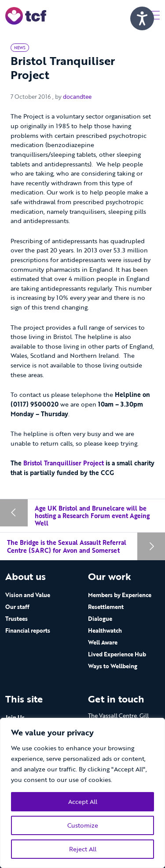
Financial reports (28, 630)
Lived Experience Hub (117, 654)
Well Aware (103, 642)
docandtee (77, 97)
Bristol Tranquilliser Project (64, 463)
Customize (83, 825)
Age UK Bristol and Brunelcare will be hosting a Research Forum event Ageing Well (92, 516)
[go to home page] (26, 15)
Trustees (16, 619)
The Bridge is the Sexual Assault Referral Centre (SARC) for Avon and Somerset (67, 546)
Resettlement (106, 607)
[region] (82, 793)
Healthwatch (105, 630)
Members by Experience (120, 595)
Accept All (83, 801)
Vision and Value (28, 595)
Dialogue (100, 619)
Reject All (83, 849)
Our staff (17, 607)
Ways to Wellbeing (113, 666)
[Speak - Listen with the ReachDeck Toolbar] (142, 18)
